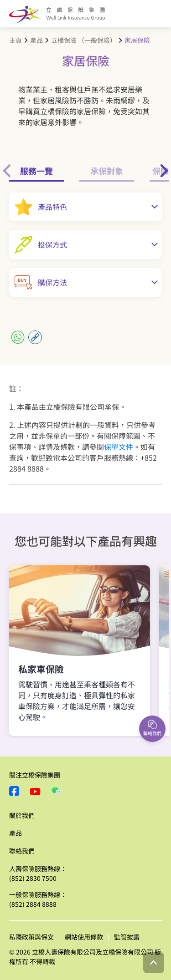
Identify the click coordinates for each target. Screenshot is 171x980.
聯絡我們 (22, 851)
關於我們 (22, 815)
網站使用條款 (84, 937)
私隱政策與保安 (31, 937)
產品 (36, 40)
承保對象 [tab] (107, 171)
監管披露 (127, 937)
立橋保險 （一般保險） (84, 40)
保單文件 (119, 447)
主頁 (16, 40)
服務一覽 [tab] (36, 171)
